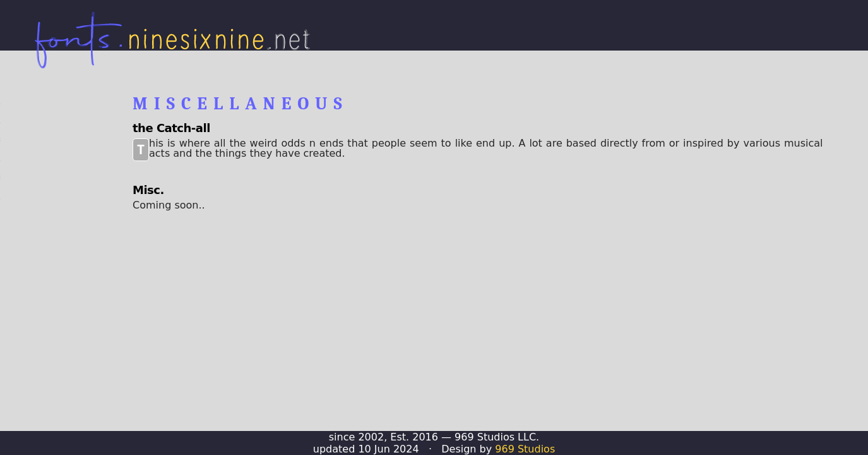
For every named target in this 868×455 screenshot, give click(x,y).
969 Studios (525, 449)
